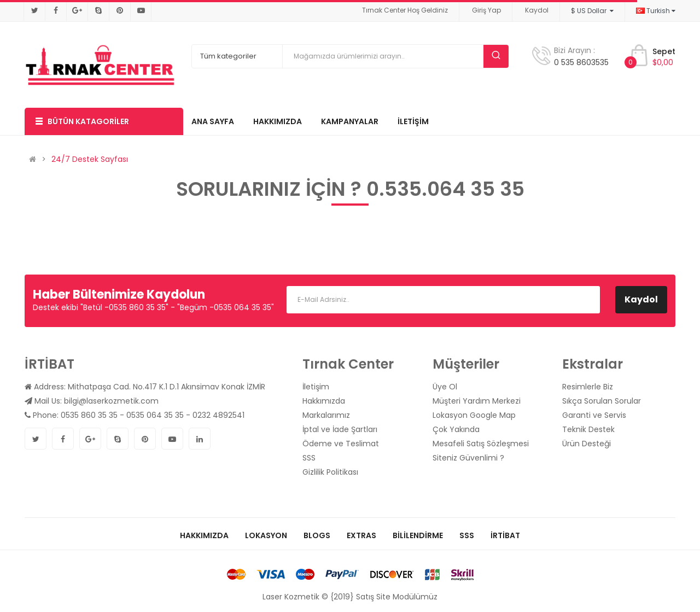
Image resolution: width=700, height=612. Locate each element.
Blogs (317, 535)
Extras (361, 535)
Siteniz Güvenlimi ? (468, 458)
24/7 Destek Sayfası (90, 159)
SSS (309, 458)
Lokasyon (266, 535)
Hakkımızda (324, 401)
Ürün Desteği (587, 444)
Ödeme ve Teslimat (341, 444)
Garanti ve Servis (594, 415)
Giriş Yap (486, 10)
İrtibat (505, 535)
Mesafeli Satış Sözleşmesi (481, 444)
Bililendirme (418, 535)
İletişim (316, 387)
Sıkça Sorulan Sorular (602, 401)
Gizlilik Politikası (330, 472)
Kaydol (537, 10)
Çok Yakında (456, 429)
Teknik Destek (588, 429)
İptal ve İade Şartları (340, 429)
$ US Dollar (592, 11)
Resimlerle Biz (588, 387)
